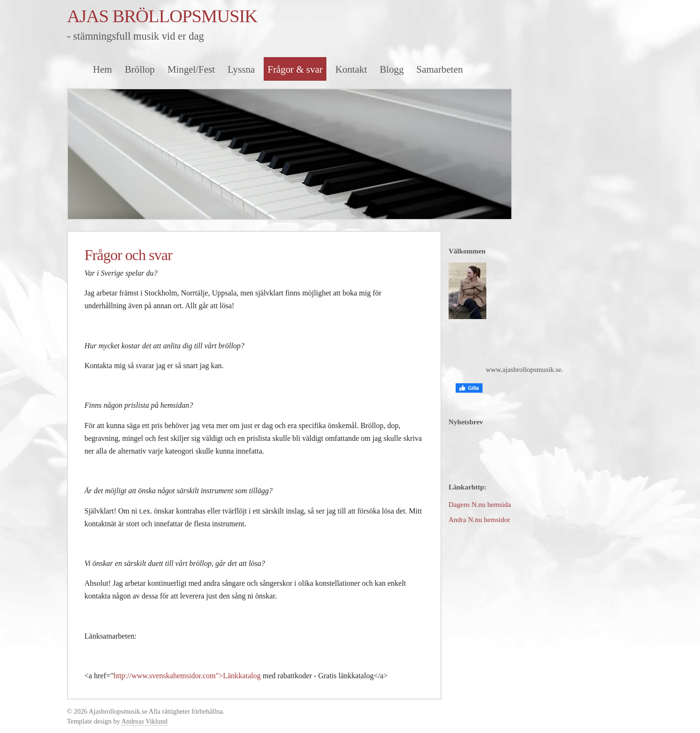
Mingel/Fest (191, 69)
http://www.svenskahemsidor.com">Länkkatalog (187, 676)
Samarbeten (440, 69)
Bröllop (140, 69)
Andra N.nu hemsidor (479, 520)
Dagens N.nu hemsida (480, 505)
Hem (102, 69)
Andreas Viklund (144, 721)
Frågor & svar (295, 69)
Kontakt (351, 69)
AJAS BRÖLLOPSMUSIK (162, 16)
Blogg (392, 69)
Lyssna (242, 69)
